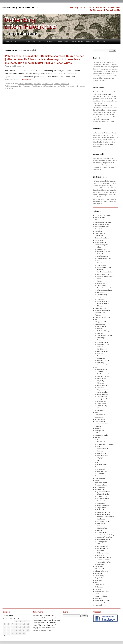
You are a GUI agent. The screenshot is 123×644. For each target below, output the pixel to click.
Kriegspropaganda (102, 390)
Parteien (97, 467)
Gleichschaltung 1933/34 (102, 317)
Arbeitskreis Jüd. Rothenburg (106, 517)
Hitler (97, 320)
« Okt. (4, 636)
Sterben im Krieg (102, 406)
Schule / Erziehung (101, 569)
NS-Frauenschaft (102, 453)
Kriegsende (100, 383)
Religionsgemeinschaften (13, 86)
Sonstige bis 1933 (102, 471)
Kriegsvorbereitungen (103, 394)
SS (98, 462)
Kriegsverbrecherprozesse (105, 276)
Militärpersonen (102, 401)
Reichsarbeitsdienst (101, 485)
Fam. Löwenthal (51, 86)
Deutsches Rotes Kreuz (102, 238)
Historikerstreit (101, 524)
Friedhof (99, 340)
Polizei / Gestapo (100, 478)
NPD (98, 544)
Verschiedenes (99, 598)
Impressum (90, 41)
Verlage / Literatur (102, 297)
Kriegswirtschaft (102, 397)
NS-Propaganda (100, 431)
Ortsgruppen (101, 458)
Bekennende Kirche (103, 494)
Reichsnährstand (100, 490)
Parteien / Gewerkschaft (104, 288)
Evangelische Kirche (103, 499)
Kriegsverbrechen (102, 392)
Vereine (97, 594)
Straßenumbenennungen (104, 558)
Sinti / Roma (99, 580)
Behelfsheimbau (102, 442)
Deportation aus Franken (104, 335)
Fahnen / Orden (101, 378)
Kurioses (99, 281)
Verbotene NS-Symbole (104, 562)
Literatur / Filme (102, 533)
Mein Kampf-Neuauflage (104, 537)
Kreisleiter (100, 451)
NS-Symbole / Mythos (102, 435)
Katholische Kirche (103, 501)
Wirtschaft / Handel (103, 304)
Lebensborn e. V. (100, 415)
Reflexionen (65, 84)
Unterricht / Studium (103, 560)
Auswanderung (101, 249)
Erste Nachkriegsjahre (102, 245)
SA (98, 460)
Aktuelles (18, 41)
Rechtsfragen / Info (103, 546)
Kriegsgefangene (102, 385)
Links (66, 41)
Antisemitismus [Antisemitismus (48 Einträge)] (54, 618)
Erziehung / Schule (101, 308)
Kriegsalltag (100, 381)
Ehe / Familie (99, 240)
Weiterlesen (27, 80)
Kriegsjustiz (100, 388)
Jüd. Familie (61, 86)
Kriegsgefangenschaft (103, 274)
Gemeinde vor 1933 (103, 344)
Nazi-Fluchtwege (102, 283)
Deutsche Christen (102, 496)
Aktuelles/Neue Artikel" (101, 106)
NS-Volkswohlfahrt (103, 456)
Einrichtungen (101, 338)
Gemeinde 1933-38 (103, 342)
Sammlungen (99, 567)
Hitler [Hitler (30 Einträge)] (34, 616)
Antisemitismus (101, 326)
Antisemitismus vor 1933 (102, 224)
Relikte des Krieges (103, 553)
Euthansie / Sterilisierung (102, 310)
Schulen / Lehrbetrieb (101, 571)
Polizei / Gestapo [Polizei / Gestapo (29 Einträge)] (46, 628)
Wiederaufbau (101, 299)
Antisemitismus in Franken (103, 222)
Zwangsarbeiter (101, 410)
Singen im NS (99, 578)
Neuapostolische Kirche (104, 505)
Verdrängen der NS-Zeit (104, 564)
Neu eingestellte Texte (102, 424)
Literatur (42, 41)
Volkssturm (100, 408)
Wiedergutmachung (103, 301)
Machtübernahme (100, 419)
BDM (98, 440)
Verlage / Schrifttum (101, 596)
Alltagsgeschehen (100, 218)
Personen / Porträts (101, 476)
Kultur (99, 279)
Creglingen (100, 333)
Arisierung (100, 329)
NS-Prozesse (99, 433)
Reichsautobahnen (100, 487)
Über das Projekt (30, 41)
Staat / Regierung (100, 585)
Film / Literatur (101, 265)
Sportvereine (101, 292)
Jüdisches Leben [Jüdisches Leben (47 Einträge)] (42, 616)
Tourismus (98, 589)
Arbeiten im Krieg (102, 369)
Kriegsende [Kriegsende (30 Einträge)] (36, 620)
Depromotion (99, 236)
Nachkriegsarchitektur (103, 539)
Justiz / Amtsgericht (101, 365)
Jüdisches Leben (47, 84)
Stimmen (50, 41)
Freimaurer (98, 315)
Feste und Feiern (100, 313)
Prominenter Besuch (101, 483)
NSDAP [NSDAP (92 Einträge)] (51, 615)
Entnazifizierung (102, 263)
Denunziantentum (100, 233)
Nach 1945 (100, 354)
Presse (97, 480)
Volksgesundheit (100, 603)
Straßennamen (99, 587)
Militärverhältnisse (101, 422)
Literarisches (99, 417)
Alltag (99, 247)
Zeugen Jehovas (102, 508)
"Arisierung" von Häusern (103, 215)
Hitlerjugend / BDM (101, 322)
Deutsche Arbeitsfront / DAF (105, 444)
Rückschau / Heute (101, 510)
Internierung (100, 270)
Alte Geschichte (100, 220)
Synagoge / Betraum (103, 360)
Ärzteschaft (98, 229)
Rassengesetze (101, 358)
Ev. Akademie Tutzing (103, 521)
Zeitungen (100, 306)
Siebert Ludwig (100, 576)
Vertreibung (27, 86)
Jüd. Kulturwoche (102, 349)
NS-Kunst (98, 428)
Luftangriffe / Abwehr (103, 399)
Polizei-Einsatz (101, 403)
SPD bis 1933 (101, 474)
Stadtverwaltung (102, 295)
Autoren (59, 41)
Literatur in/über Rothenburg (105, 535)
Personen (57, 84)
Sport (97, 582)
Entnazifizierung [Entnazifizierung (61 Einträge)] (45, 620)
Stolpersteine (101, 555)
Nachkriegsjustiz (102, 542)
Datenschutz (101, 41)
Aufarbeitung (101, 519)
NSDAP (97, 437)
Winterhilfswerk (102, 465)
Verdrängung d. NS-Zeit (102, 591)
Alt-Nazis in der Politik (104, 512)
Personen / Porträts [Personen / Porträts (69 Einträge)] (48, 623)
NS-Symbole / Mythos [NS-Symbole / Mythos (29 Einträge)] (45, 630)
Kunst (97, 412)
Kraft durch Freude (103, 449)
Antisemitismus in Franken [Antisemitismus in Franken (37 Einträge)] (41, 618)
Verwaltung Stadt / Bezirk (103, 601)
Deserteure (100, 372)
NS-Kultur (98, 426)
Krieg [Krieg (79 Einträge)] (54, 620)
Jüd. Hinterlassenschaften (104, 272)
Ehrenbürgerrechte (100, 242)
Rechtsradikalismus (103, 548)
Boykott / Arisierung (103, 331)
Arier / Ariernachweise (102, 227)
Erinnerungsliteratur (103, 376)
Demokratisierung (102, 256)
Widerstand (98, 605)
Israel (98, 526)
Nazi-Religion (101, 503)
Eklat (98, 261)
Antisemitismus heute (103, 514)
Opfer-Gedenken (102, 286)
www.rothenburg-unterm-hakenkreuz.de (20, 7)
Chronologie (99, 231)
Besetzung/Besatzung (103, 252)
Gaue (98, 446)
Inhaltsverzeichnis (77, 41)
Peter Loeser (70, 86)
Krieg (97, 367)
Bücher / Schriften (102, 254)
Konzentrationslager (103, 351)
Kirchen (99, 530)
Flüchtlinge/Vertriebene (26, 84)
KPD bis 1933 (101, 469)
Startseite (9, 41)
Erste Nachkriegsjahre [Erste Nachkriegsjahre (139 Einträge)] (43, 625)
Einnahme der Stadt (103, 374)
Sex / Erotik (98, 573)
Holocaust (38, 84)
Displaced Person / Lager (104, 258)
